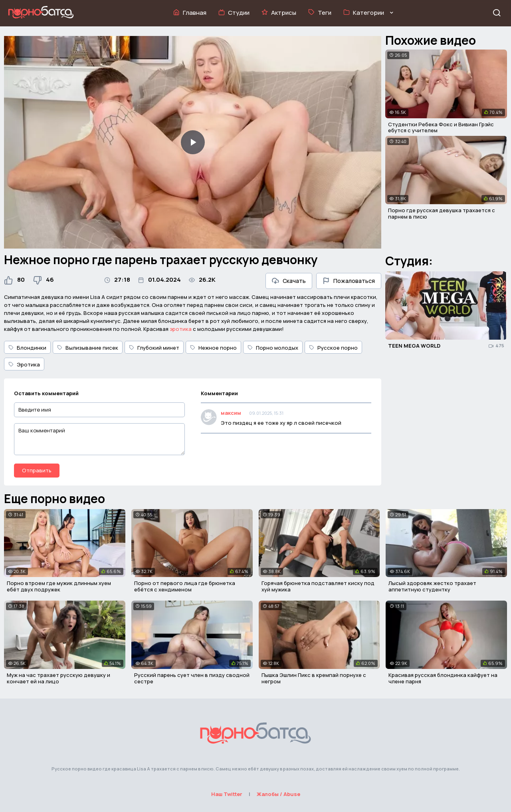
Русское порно (333, 348)
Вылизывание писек (88, 348)
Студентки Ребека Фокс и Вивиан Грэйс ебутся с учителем (441, 127)
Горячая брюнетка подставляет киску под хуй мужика (318, 586)
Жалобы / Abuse (278, 794)
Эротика (24, 364)
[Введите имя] (99, 410)
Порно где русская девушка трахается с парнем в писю (442, 213)
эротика (181, 329)
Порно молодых (273, 348)
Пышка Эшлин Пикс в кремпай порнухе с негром (314, 678)
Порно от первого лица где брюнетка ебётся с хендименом (185, 586)
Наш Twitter (227, 794)
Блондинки (27, 348)
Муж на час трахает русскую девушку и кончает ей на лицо (58, 678)
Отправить (37, 470)
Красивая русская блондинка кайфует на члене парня (443, 678)
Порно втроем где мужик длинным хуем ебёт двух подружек (59, 586)
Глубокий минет (154, 348)
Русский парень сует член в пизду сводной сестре (192, 678)
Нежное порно (213, 348)
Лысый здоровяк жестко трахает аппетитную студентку (432, 586)
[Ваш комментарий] (99, 439)
